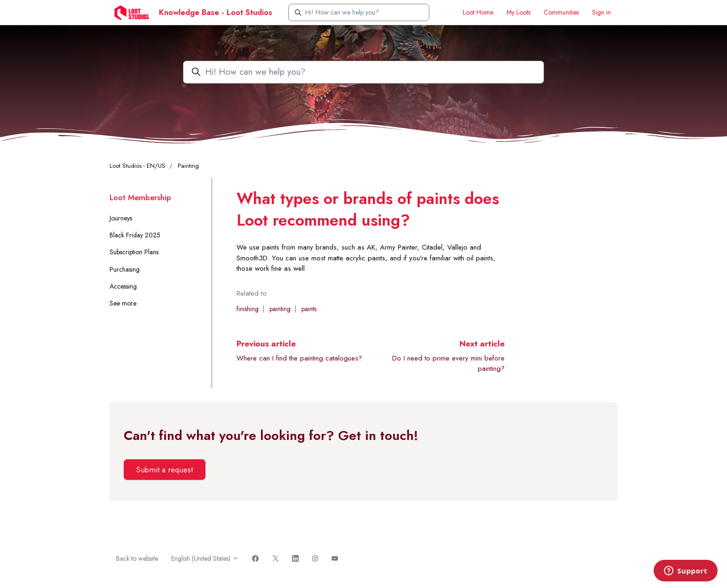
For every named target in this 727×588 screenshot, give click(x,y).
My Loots (518, 12)
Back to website (137, 558)
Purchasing (125, 269)
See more (123, 303)
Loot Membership (140, 197)
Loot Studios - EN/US (138, 166)
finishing (248, 309)
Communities (561, 12)
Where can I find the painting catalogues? (299, 358)
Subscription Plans (134, 252)
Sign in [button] (601, 12)
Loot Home (478, 12)
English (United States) (205, 558)
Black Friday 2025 (135, 235)
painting (280, 309)
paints (309, 309)
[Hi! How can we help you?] (359, 12)
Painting (188, 166)
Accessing (123, 286)
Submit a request (164, 470)
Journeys (121, 218)
